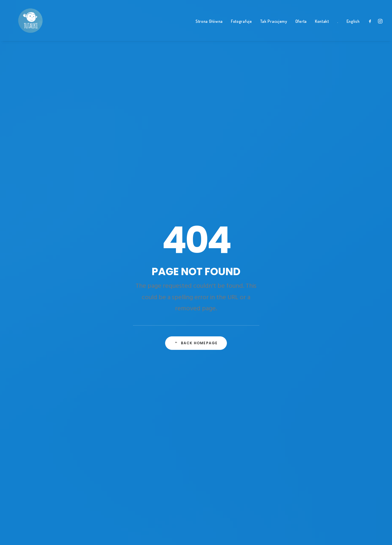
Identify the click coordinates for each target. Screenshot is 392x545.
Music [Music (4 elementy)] (351, 331)
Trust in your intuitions (139, 257)
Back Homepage (196, 186)
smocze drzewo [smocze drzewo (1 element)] (303, 372)
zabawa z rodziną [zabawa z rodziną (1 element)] (305, 424)
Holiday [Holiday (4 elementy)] (296, 301)
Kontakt (322, 29)
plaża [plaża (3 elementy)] (343, 352)
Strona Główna (209, 29)
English (353, 29)
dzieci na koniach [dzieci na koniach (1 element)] (305, 270)
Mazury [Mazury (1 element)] (296, 331)
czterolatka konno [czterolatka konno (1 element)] (307, 260)
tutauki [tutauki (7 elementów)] (335, 403)
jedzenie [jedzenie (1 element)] (349, 301)
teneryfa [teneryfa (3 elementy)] (297, 393)
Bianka (208, 265)
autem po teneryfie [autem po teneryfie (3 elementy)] (331, 249)
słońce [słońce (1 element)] (296, 383)
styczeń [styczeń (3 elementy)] (350, 372)
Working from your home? (143, 283)
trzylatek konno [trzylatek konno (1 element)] (305, 403)
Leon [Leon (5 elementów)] (327, 311)
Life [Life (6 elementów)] (334, 321)
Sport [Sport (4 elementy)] (330, 372)
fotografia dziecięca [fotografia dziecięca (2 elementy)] (308, 290)
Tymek (208, 247)
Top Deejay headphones (140, 247)
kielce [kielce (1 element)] (295, 311)
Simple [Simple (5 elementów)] (351, 362)
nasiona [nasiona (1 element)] (297, 342)
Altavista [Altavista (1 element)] (298, 249)
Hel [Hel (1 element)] (338, 290)
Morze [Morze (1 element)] (333, 331)
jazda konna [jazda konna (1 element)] (323, 301)
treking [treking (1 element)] (321, 393)
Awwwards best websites (141, 274)
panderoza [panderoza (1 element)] (299, 352)
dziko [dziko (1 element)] (333, 270)
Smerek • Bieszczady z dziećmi (232, 282)
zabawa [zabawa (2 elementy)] (316, 413)
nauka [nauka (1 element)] (317, 342)
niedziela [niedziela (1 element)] (340, 342)
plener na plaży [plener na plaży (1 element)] (304, 362)
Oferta (301, 29)
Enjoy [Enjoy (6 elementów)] (338, 280)
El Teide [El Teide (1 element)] (318, 280)
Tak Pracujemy (274, 29)
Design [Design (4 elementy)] (338, 260)
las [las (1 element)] (312, 311)
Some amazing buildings (141, 265)
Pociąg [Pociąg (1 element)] (332, 362)
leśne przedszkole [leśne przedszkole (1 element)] (306, 321)
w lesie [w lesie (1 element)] (296, 413)
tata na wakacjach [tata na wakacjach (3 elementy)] (326, 383)
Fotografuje (242, 29)
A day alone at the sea (138, 292)
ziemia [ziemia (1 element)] (334, 424)
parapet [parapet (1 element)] (323, 352)
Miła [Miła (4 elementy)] (315, 331)
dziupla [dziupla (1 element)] (296, 280)
